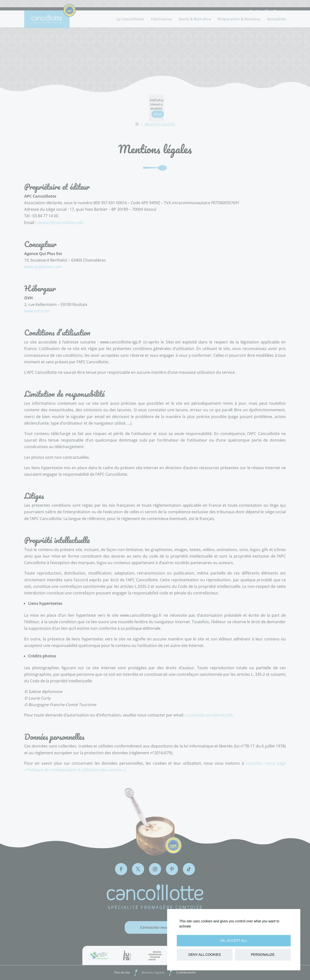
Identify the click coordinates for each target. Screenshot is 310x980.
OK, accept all (234, 941)
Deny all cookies (205, 955)
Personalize (263, 955)
